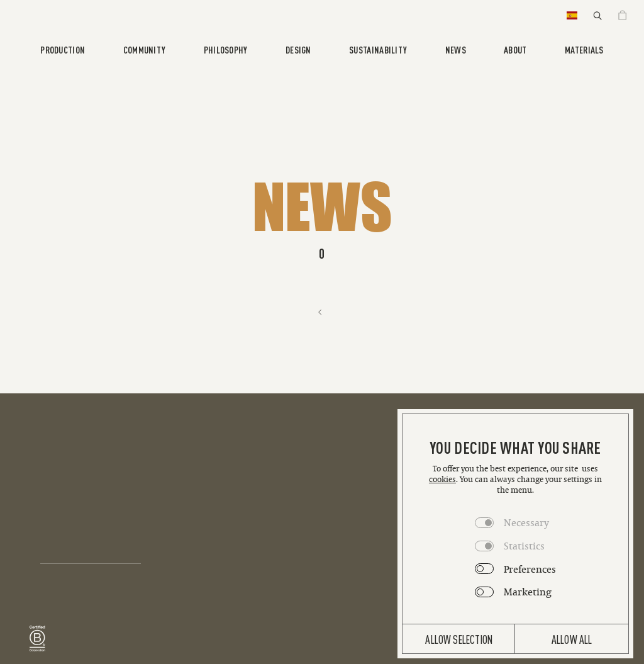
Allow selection (459, 639)
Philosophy (226, 49)
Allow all (572, 639)
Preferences (530, 569)
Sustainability (378, 49)
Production (63, 49)
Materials (584, 49)
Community (145, 49)
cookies (442, 479)
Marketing (528, 592)
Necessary (526, 522)
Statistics (524, 546)
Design (298, 49)
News (456, 49)
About (515, 49)
